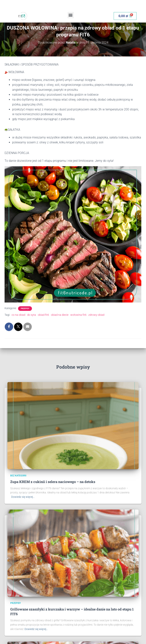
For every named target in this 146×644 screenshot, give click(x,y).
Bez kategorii (18, 476)
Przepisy (25, 308)
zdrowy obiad (96, 315)
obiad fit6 (43, 315)
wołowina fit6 (78, 315)
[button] (71, 15)
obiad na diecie (60, 315)
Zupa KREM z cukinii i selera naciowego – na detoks (53, 482)
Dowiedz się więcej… (23, 497)
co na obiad (18, 315)
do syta (32, 315)
